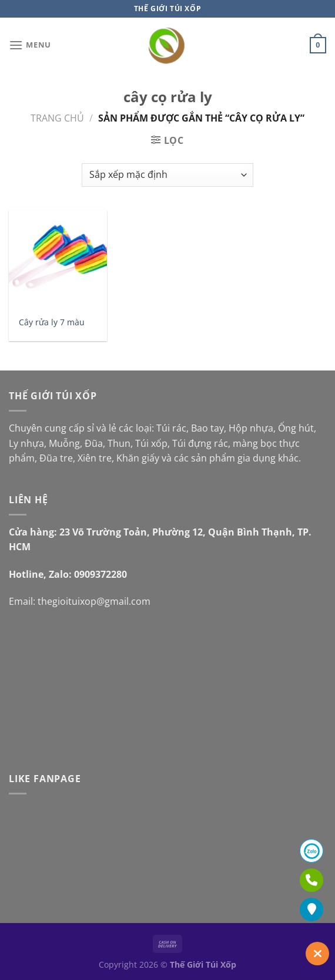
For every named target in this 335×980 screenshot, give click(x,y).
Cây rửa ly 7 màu (52, 322)
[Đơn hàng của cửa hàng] (167, 175)
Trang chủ (57, 118)
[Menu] (30, 45)
